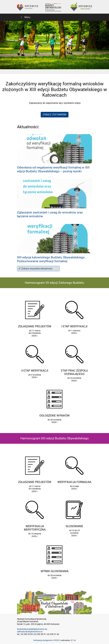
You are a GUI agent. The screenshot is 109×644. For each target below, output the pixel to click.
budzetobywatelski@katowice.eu (32, 629)
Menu (25, 17)
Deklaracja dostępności (43, 640)
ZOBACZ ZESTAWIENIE (55, 115)
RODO (57, 640)
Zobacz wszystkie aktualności (35, 269)
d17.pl (73, 640)
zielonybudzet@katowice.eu (30, 632)
